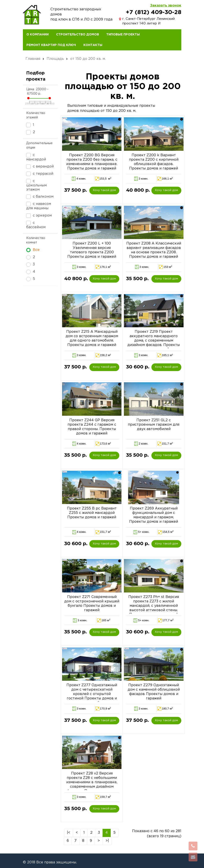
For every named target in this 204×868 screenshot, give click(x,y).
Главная (33, 59)
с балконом (40, 197)
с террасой (40, 174)
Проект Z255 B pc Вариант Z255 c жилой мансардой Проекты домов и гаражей (92, 513)
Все (33, 250)
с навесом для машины (39, 206)
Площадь (55, 59)
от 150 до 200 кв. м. (88, 59)
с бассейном (36, 225)
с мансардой (36, 157)
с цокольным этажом (36, 185)
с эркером (39, 216)
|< (69, 833)
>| (107, 841)
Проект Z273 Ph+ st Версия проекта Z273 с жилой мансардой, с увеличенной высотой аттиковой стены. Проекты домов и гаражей (154, 606)
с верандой (40, 167)
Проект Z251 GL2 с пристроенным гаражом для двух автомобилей (154, 425)
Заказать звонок (166, 6)
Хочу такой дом (104, 190)
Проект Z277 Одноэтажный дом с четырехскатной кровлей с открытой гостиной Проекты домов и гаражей (92, 694)
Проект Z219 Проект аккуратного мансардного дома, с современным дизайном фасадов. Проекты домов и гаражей (154, 341)
